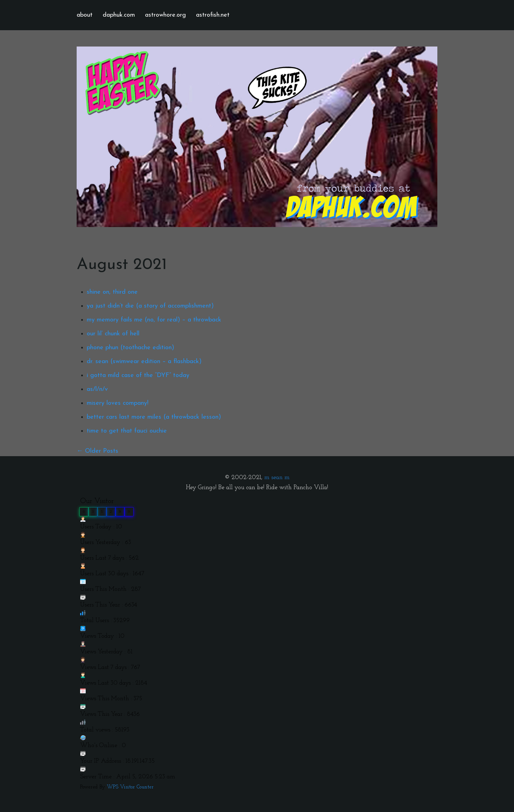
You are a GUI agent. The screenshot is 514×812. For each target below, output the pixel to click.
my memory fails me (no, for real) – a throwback (154, 320)
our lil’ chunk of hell (113, 334)
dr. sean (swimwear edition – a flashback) (144, 362)
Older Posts (102, 451)
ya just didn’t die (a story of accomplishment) (150, 306)
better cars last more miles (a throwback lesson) (154, 417)
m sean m (277, 478)
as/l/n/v (97, 389)
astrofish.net (213, 15)
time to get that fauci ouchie (127, 431)
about (85, 15)
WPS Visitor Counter (130, 787)
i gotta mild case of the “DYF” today (138, 375)
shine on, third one (112, 292)
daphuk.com (119, 15)
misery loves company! (118, 403)
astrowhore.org (165, 15)
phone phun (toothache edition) (130, 348)
